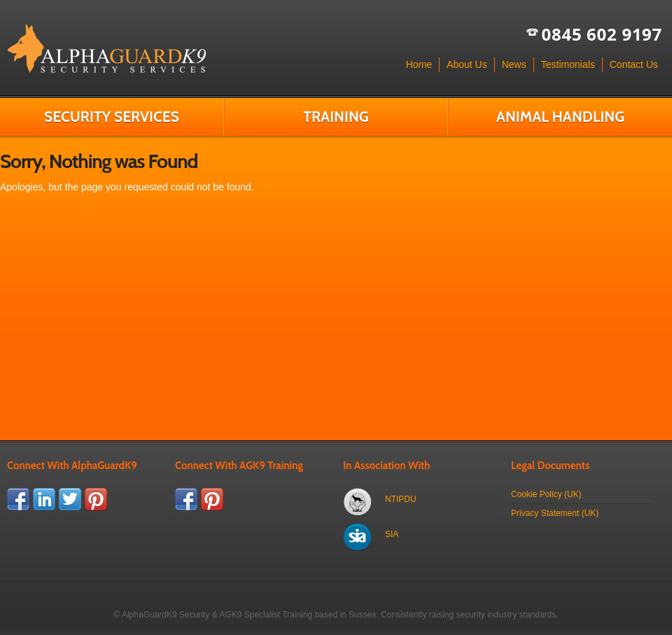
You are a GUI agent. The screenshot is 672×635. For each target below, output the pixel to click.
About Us (467, 64)
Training (336, 117)
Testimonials (568, 64)
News (514, 64)
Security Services (112, 117)
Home (419, 64)
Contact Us (634, 64)
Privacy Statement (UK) (555, 513)
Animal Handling (560, 117)
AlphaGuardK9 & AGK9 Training (106, 49)
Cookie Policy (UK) (546, 494)
